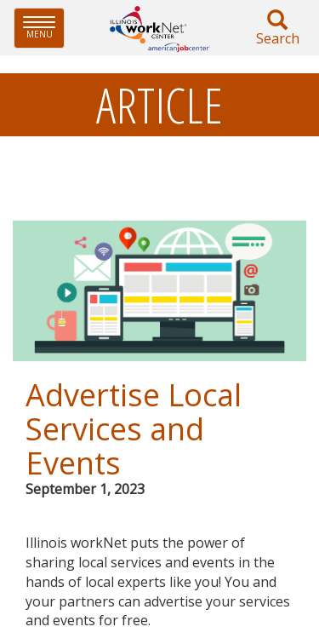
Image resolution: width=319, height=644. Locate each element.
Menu (44, 28)
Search (277, 29)
